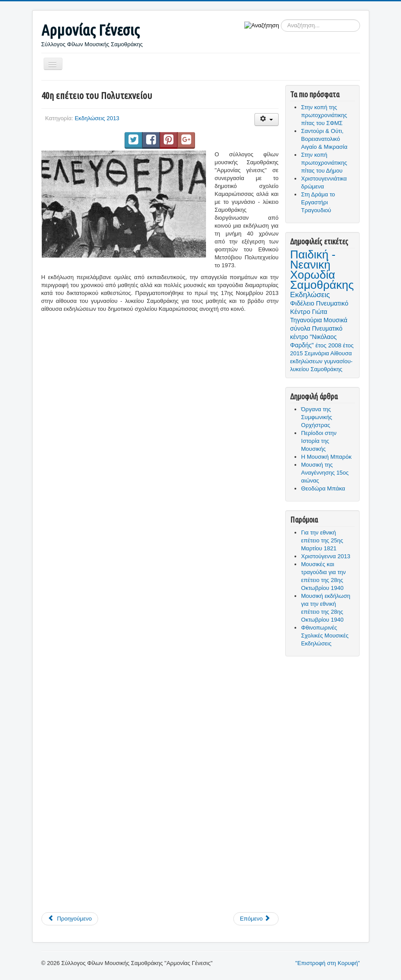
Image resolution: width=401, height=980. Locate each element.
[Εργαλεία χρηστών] (267, 120)
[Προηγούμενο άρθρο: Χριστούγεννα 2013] (70, 919)
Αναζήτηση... (279, 20)
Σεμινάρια (317, 353)
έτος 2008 (328, 345)
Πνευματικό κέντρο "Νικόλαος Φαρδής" (316, 337)
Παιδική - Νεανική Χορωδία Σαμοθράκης (322, 270)
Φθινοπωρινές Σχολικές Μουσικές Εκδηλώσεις (325, 636)
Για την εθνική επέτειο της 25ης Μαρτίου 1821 (322, 540)
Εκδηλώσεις (310, 295)
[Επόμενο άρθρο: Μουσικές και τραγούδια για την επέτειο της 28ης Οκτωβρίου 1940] (256, 919)
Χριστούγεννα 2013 (326, 556)
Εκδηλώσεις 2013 (97, 118)
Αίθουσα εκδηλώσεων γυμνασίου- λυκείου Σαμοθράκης (321, 361)
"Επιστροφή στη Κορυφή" (328, 963)
